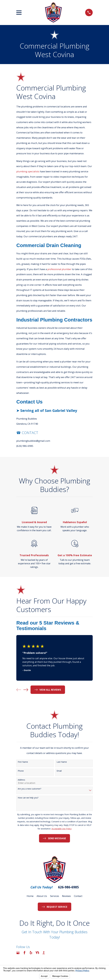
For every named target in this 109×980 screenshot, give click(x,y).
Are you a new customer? (29, 789)
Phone (21, 771)
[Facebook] (24, 953)
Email (59, 771)
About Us (42, 896)
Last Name (62, 762)
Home (30, 896)
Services (55, 896)
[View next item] (26, 690)
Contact (78, 896)
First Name (23, 762)
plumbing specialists (28, 171)
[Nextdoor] (37, 953)
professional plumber (59, 269)
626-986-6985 (68, 887)
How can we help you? (28, 798)
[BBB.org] (44, 953)
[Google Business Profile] (18, 953)
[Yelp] (31, 953)
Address (21, 780)
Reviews (66, 896)
